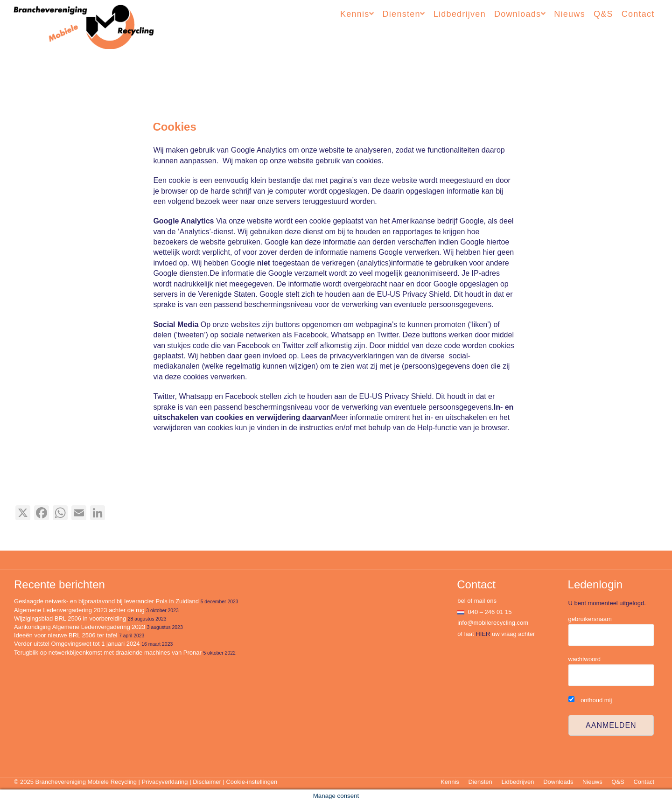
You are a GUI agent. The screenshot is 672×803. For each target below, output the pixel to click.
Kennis (355, 14)
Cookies (174, 127)
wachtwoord (584, 659)
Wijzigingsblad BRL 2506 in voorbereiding (70, 618)
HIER (483, 634)
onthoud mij (590, 700)
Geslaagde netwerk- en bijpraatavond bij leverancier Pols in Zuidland (106, 601)
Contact (638, 14)
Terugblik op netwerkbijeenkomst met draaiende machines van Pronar (108, 653)
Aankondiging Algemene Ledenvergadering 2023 (80, 627)
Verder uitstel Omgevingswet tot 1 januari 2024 (77, 644)
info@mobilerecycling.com (493, 623)
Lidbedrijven (460, 14)
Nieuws (570, 14)
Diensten (402, 14)
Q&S (603, 14)
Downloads (518, 14)
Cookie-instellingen (252, 782)
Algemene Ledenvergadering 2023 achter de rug (79, 610)
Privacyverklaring (165, 782)
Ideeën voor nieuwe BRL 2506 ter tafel (66, 635)
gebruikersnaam (590, 619)
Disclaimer (207, 782)
